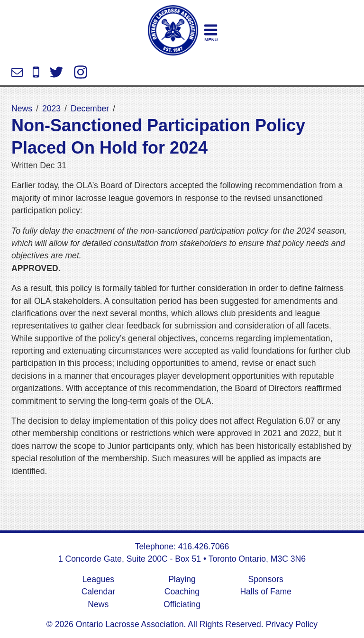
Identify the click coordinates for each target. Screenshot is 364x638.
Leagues (99, 579)
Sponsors (265, 579)
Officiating (182, 604)
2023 (51, 109)
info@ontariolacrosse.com (17, 72)
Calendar (98, 592)
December (90, 109)
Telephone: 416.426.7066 (182, 547)
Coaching (182, 592)
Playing (182, 579)
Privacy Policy (291, 624)
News (22, 109)
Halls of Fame (266, 592)
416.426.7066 (36, 72)
